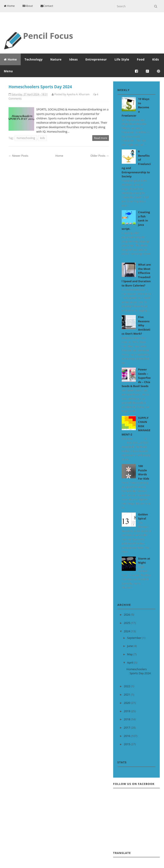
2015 (127, 744)
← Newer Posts (18, 156)
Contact (47, 6)
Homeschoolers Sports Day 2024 (40, 87)
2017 (127, 728)
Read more (100, 138)
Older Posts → (100, 156)
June (130, 646)
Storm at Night (144, 561)
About (28, 6)
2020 (127, 703)
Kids (156, 59)
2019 (127, 711)
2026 (127, 615)
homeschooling (26, 138)
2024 (127, 631)
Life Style (122, 59)
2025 (127, 623)
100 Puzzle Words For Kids (144, 472)
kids (42, 138)
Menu (8, 71)
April (130, 663)
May (130, 654)
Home (9, 6)
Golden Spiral (143, 516)
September (135, 638)
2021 (127, 694)
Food (141, 59)
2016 (127, 736)
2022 (127, 686)
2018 (127, 719)
